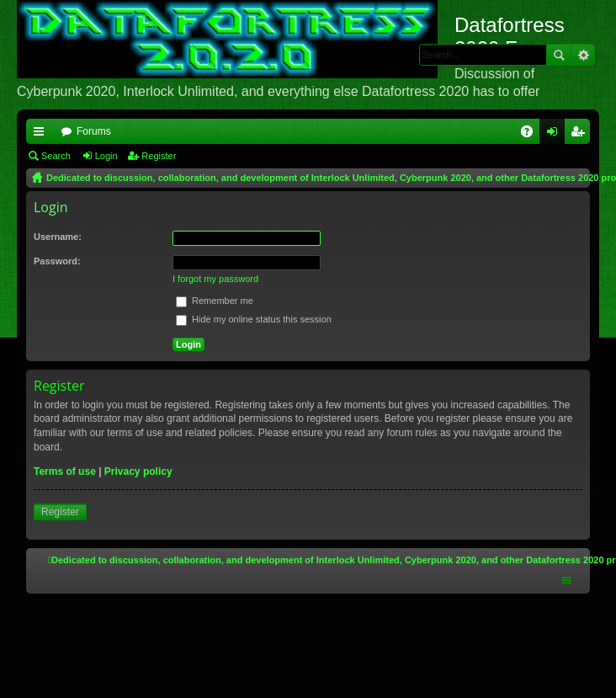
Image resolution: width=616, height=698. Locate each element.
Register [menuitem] (581, 135)
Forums (94, 131)
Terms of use (65, 472)
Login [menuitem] (556, 135)
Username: (58, 237)
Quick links (42, 135)
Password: (57, 261)
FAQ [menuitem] (532, 135)
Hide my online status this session (254, 319)
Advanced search (583, 55)
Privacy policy (138, 472)
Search (559, 55)
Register (159, 156)
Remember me (215, 301)
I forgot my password (215, 279)
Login (106, 156)
